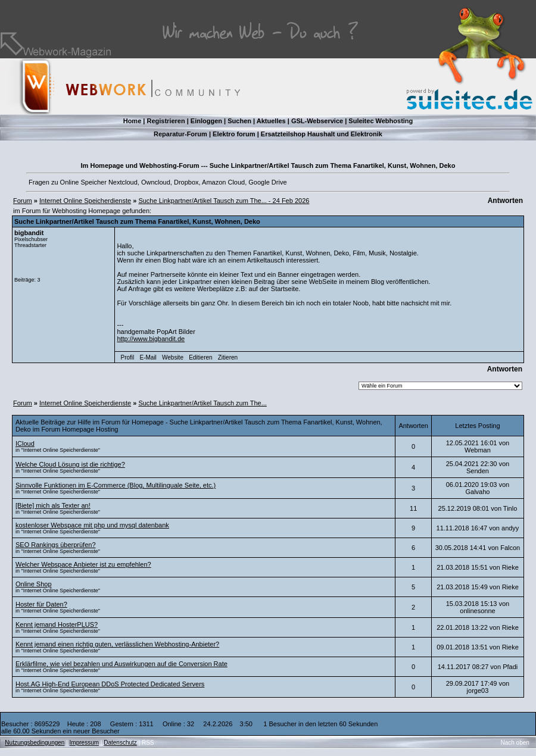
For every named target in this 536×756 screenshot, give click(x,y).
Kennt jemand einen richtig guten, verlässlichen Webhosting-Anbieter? (117, 644)
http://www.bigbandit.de (151, 339)
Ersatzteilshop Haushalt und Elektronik (322, 134)
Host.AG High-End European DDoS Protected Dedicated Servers (110, 684)
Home (133, 121)
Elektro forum (234, 134)
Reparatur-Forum (180, 134)
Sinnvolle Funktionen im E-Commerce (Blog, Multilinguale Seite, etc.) (116, 485)
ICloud (25, 443)
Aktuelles (271, 121)
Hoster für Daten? (41, 604)
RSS (148, 743)
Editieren (200, 357)
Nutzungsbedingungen (35, 743)
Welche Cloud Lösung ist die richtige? (70, 464)
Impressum (84, 743)
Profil (128, 357)
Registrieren (166, 121)
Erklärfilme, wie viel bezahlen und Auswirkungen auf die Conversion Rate (121, 664)
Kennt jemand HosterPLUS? (57, 624)
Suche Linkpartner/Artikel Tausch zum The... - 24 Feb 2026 (224, 201)
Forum (23, 201)
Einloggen (206, 121)
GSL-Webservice (317, 121)
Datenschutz (120, 743)
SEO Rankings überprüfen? (56, 545)
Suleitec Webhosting (381, 121)
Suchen (239, 121)
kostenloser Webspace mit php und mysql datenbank (92, 525)
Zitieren (228, 357)
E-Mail (148, 357)
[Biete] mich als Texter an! (53, 505)
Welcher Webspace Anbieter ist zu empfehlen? (83, 564)
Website (173, 357)
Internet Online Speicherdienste (85, 201)
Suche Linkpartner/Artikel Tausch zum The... (202, 403)
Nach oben (515, 743)
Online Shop (34, 584)
